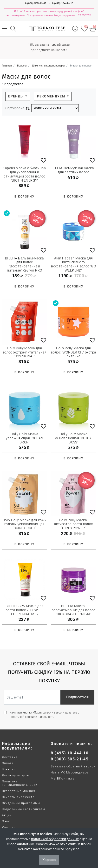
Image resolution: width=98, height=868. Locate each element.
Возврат (9, 769)
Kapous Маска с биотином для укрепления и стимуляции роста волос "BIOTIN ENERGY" (24, 174)
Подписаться (77, 697)
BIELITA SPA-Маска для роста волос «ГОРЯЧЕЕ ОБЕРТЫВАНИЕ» (25, 610)
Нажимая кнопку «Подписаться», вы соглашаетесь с (44, 715)
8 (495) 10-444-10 (63, 4)
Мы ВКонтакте (63, 779)
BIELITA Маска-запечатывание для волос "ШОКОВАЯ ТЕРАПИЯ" (74, 610)
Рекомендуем (52, 96)
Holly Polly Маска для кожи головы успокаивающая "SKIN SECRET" (25, 524)
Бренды (16, 96)
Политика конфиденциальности (20, 783)
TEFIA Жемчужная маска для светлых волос (73, 170)
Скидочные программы (21, 803)
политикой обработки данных (55, 839)
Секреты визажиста (18, 797)
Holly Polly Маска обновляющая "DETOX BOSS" (73, 438)
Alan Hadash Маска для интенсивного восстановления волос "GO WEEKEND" (73, 264)
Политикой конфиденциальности (32, 717)
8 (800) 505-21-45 (36, 4)
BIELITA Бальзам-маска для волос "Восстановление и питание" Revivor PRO (25, 264)
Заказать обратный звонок (73, 766)
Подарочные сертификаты (24, 809)
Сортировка (15, 108)
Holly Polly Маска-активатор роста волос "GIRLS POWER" (74, 524)
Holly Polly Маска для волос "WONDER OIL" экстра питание (74, 352)
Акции (7, 815)
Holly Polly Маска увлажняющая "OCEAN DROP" (25, 438)
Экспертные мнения (19, 791)
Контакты (10, 828)
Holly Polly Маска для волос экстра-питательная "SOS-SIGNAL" (25, 352)
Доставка (10, 757)
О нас (6, 821)
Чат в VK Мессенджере (70, 772)
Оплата (8, 763)
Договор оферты (16, 775)
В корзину (24, 197)
